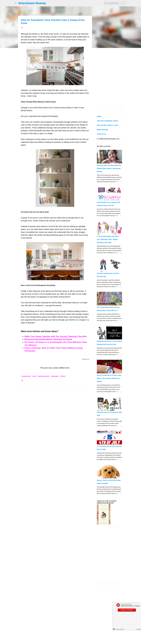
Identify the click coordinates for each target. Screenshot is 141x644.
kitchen (63, 376)
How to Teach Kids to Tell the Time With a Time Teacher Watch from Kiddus (109, 378)
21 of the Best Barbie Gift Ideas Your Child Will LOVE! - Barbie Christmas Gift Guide (108, 239)
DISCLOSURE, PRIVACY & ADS (108, 125)
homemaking (55, 376)
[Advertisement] (55, 407)
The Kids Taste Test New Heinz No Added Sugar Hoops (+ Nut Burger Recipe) (109, 168)
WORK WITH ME (102, 130)
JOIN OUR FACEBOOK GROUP (107, 121)
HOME (99, 117)
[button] (22, 28)
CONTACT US (102, 134)
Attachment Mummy (32, 3)
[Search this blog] (117, 3)
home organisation (44, 376)
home (34, 376)
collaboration (26, 376)
